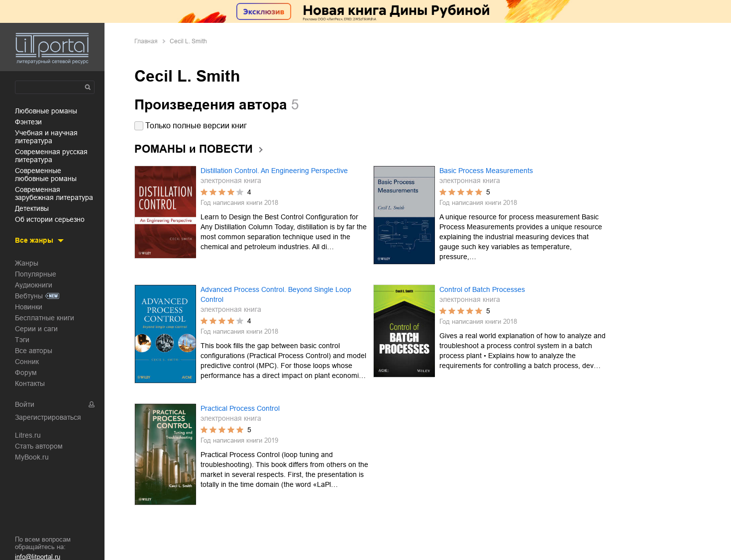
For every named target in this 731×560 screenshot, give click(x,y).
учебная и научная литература (46, 137)
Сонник (27, 362)
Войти (25, 404)
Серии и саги (36, 329)
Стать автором (39, 446)
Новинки (29, 307)
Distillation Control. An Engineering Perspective (274, 171)
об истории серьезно (50, 219)
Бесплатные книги (45, 318)
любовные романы (46, 111)
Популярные (36, 274)
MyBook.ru (32, 457)
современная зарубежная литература (54, 193)
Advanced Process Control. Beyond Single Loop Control (276, 294)
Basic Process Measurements (486, 171)
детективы (32, 208)
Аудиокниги (34, 285)
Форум (26, 373)
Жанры (27, 263)
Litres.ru (28, 435)
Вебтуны (29, 296)
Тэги (22, 340)
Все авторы (34, 351)
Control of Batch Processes (482, 289)
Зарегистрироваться (48, 417)
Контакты (30, 383)
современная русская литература (51, 156)
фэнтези (28, 122)
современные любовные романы (46, 175)
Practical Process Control (240, 408)
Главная (146, 41)
